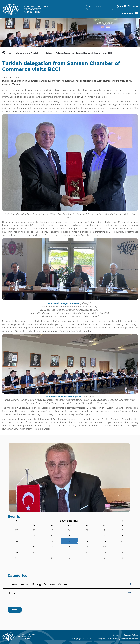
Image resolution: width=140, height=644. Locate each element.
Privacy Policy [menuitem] (131, 635)
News (10, 53)
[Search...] (90, 7)
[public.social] (118, 6)
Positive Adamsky (129, 639)
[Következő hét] (122, 521)
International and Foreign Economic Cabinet (34, 53)
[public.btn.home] (4, 53)
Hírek (11, 593)
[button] (130, 13)
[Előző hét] (16, 521)
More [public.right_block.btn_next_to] (15, 610)
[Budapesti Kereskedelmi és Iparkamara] (25, 9)
